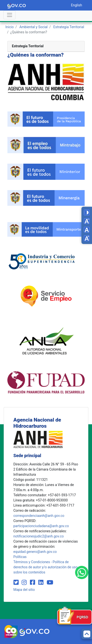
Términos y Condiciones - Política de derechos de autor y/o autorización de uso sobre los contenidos (46, 567)
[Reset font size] (87, 230)
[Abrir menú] (9, 15)
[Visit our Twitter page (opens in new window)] (17, 583)
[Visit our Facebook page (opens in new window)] (33, 583)
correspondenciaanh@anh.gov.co (39, 516)
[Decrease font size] (87, 221)
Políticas (20, 557)
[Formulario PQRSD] (75, 617)
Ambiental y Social (33, 27)
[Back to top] (87, 634)
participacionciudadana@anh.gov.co (41, 526)
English (76, 5)
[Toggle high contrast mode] (87, 213)
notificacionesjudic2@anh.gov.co (39, 536)
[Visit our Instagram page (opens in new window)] (25, 583)
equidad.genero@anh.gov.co (35, 552)
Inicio (10, 27)
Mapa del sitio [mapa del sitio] (24, 590)
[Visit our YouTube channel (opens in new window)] (50, 583)
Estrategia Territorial (69, 27)
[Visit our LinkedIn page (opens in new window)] (42, 583)
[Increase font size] (87, 238)
